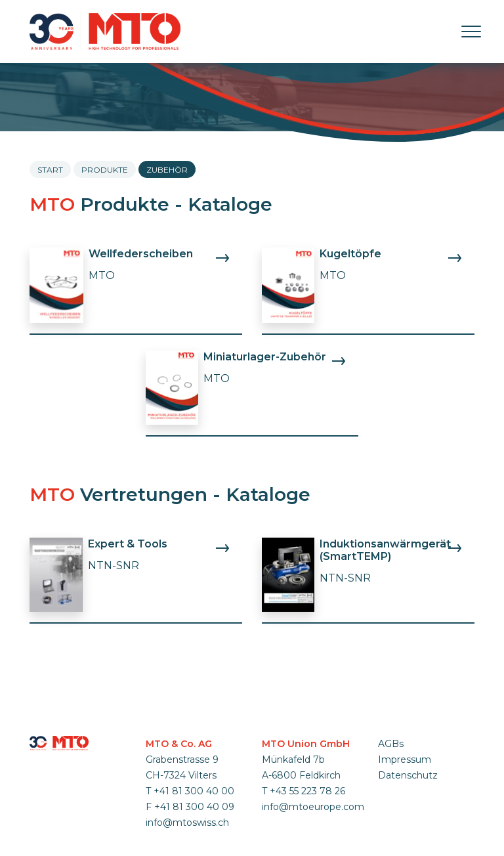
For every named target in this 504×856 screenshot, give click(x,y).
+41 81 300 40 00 (194, 791)
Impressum (405, 760)
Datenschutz (408, 775)
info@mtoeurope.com (313, 807)
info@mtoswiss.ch (187, 823)
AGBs (391, 744)
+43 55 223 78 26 (307, 791)
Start (50, 170)
